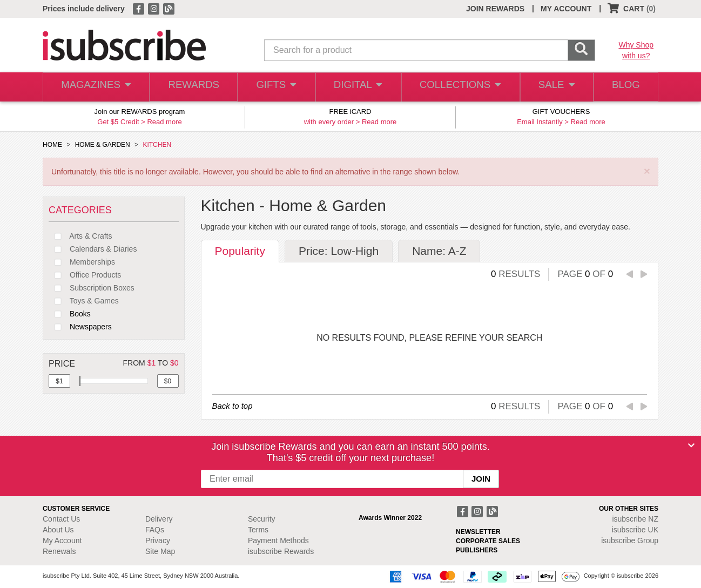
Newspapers (80, 327)
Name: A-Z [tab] (439, 251)
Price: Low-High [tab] (339, 251)
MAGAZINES (95, 87)
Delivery (159, 519)
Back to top (232, 406)
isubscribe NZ (635, 519)
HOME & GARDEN (103, 145)
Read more (164, 122)
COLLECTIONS (457, 87)
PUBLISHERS (477, 550)
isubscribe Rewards (281, 551)
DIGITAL (357, 87)
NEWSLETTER (478, 532)
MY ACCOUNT (566, 9)
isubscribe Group (630, 540)
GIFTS (275, 87)
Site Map (160, 551)
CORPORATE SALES (488, 541)
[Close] (691, 445)
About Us (58, 530)
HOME (52, 145)
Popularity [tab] (240, 251)
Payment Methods (278, 540)
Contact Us (61, 519)
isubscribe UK (635, 530)
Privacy (158, 540)
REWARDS (191, 87)
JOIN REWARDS (495, 9)
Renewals (59, 551)
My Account (62, 540)
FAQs (155, 530)
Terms (258, 530)
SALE (552, 87)
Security (262, 519)
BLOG (624, 87)
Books (70, 314)
